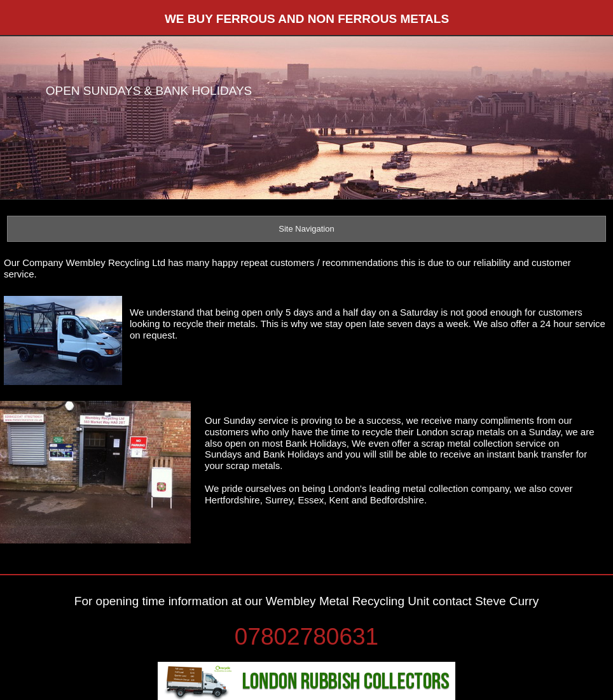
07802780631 (306, 637)
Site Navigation (306, 229)
